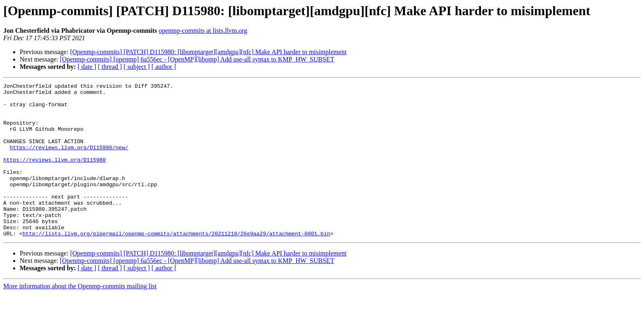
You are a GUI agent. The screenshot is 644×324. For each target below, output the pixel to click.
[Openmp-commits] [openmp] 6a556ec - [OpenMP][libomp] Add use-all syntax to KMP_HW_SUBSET (197, 59)
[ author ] (164, 67)
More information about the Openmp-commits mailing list (80, 317)
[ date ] (87, 67)
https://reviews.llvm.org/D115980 (55, 176)
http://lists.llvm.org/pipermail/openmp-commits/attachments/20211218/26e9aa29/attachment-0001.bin (176, 264)
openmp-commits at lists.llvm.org (203, 31)
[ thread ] (110, 67)
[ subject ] (137, 67)
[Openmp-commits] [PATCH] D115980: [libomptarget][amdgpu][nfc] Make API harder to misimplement (208, 52)
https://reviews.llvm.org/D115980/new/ (69, 161)
